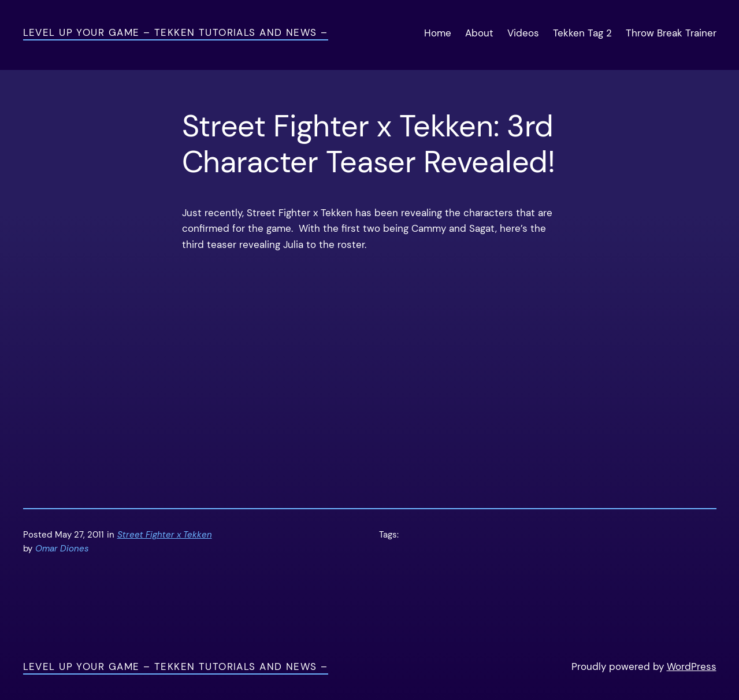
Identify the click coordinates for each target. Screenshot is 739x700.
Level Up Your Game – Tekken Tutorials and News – (176, 32)
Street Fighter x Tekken (165, 535)
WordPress (692, 666)
